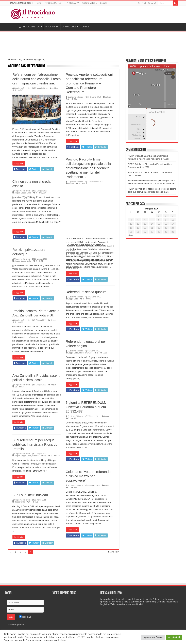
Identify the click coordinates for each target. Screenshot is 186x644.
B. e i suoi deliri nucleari (30, 495)
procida (71, 184)
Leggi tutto (19, 163)
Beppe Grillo (26, 193)
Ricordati (25, 617)
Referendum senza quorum (86, 292)
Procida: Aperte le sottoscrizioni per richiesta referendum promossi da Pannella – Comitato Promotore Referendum (89, 83)
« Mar (130, 235)
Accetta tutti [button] (174, 637)
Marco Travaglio (86, 353)
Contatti (103, 3)
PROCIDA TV (73, 3)
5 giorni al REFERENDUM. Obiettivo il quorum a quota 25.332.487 (86, 407)
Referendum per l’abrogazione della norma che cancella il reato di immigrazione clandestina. (37, 79)
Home (39, 3)
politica (55, 88)
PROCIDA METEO (53, 3)
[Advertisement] (93, 43)
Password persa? (15, 625)
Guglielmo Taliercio (22, 88)
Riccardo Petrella (39, 456)
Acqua (17, 193)
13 (16, 387)
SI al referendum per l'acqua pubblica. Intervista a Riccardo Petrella (35, 444)
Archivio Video (89, 3)
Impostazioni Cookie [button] (153, 637)
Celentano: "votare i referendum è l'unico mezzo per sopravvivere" (90, 476)
